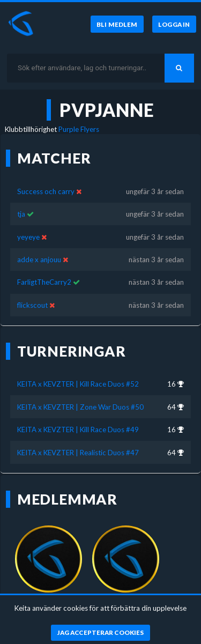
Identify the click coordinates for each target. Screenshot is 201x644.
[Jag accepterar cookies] (100, 633)
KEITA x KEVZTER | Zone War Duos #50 (80, 407)
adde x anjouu (39, 260)
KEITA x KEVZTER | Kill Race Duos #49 (78, 430)
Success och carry (46, 191)
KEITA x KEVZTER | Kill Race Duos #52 (78, 384)
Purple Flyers (79, 129)
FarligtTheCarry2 (44, 282)
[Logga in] (174, 24)
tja (22, 214)
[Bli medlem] (117, 24)
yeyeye (28, 237)
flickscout (32, 305)
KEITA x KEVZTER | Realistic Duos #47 (78, 453)
